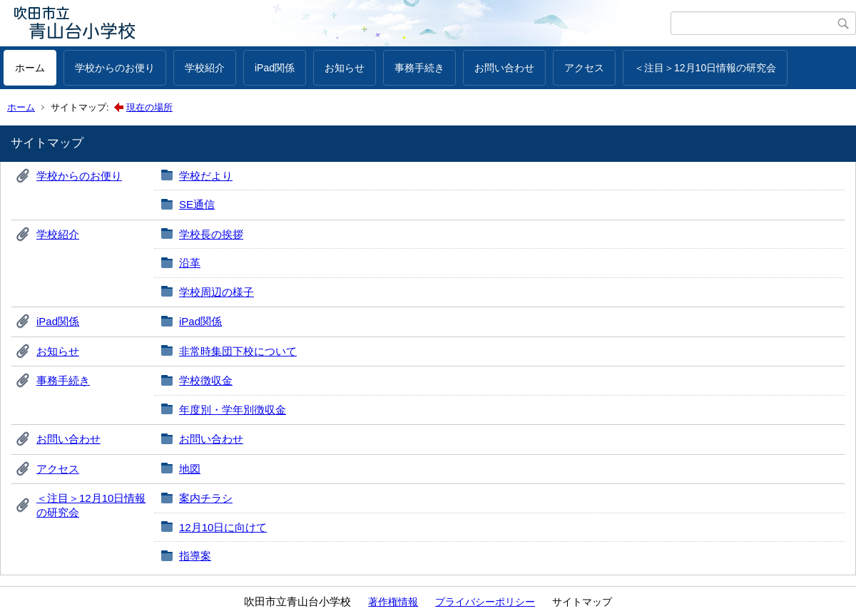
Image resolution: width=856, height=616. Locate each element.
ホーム (30, 68)
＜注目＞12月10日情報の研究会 (705, 68)
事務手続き (419, 68)
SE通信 (197, 204)
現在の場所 (149, 107)
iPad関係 (275, 68)
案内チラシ (206, 498)
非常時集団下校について (238, 351)
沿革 (190, 263)
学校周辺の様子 (216, 292)
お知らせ (345, 68)
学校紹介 (205, 68)
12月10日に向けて (223, 527)
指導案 (195, 556)
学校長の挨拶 (211, 234)
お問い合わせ (504, 68)
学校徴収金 (206, 380)
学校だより (206, 176)
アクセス (584, 68)
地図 (190, 469)
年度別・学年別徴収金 (233, 410)
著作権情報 (393, 602)
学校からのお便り (115, 68)
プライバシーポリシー (485, 602)
